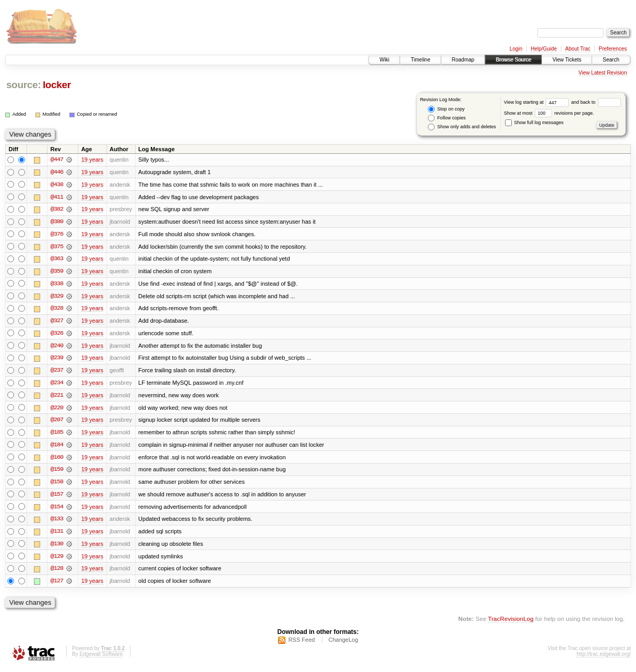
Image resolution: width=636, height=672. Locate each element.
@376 (57, 235)
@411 (57, 197)
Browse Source (513, 60)
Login (516, 49)
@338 (57, 285)
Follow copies (447, 118)
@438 (57, 185)
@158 (57, 485)
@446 (57, 172)
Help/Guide (544, 49)
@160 (57, 460)
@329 (57, 297)
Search (611, 60)
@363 (57, 260)
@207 (57, 422)
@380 (57, 222)
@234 (57, 385)
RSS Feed (302, 644)
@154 (57, 510)
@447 (57, 160)
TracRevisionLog (511, 623)
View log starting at (538, 102)
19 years (92, 160)
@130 (57, 547)
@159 (57, 472)
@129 (57, 560)
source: (23, 85)
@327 (57, 322)
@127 (57, 585)
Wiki (384, 60)
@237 (57, 372)
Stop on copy (446, 109)
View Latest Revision (603, 73)
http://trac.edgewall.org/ (604, 658)
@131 (57, 535)
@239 (57, 360)
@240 (57, 347)
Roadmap (463, 60)
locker (57, 85)
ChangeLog (343, 644)
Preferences (613, 49)
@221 (57, 397)
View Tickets (567, 60)
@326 (57, 335)
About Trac (578, 49)
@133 (57, 522)
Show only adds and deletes (462, 127)
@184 (57, 447)
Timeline (420, 60)
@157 (57, 497)
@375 (57, 247)
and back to (596, 102)
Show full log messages (534, 123)
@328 (57, 310)
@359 (57, 272)
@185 (57, 435)
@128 (57, 572)
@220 (57, 410)
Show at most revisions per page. (549, 113)
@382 (57, 210)
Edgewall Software (101, 658)
